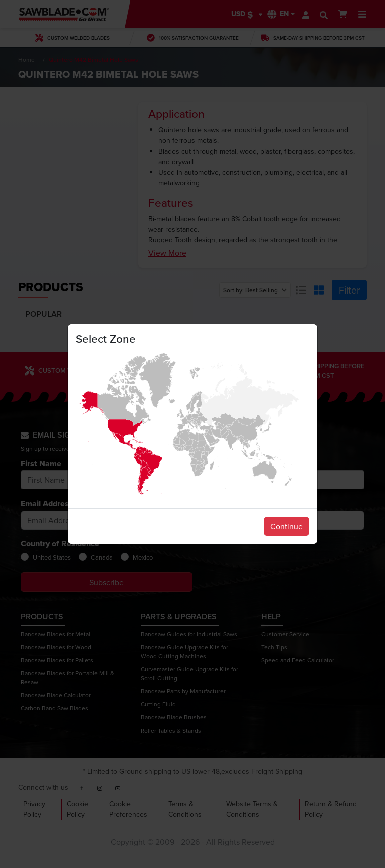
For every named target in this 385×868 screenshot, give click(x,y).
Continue (286, 526)
